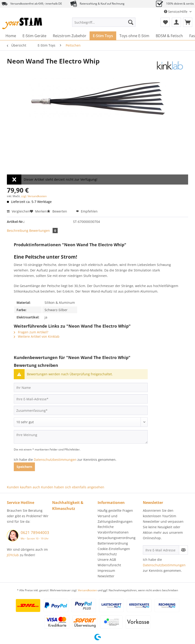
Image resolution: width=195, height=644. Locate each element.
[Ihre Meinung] (81, 437)
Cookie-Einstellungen (114, 549)
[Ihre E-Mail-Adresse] (81, 399)
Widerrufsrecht (109, 565)
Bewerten (57, 211)
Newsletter (106, 576)
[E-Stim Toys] (103, 36)
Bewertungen (43, 231)
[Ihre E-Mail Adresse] (161, 550)
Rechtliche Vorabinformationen (113, 529)
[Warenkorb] (188, 22)
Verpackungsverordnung (117, 538)
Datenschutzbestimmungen (55, 460)
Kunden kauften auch (24, 487)
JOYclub (13, 555)
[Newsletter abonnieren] (183, 550)
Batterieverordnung (113, 543)
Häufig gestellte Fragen (115, 510)
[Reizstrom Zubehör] (70, 36)
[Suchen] (131, 22)
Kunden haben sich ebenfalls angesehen (73, 487)
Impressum (106, 571)
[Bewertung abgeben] (81, 422)
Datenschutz (107, 554)
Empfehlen (87, 211)
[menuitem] (104, 24)
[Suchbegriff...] (104, 22)
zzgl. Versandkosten (34, 196)
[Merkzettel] (165, 22)
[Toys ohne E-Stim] (134, 36)
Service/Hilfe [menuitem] (176, 12)
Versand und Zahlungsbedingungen (115, 519)
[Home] (11, 36)
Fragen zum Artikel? (31, 332)
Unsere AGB (107, 560)
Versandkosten (87, 590)
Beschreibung (18, 231)
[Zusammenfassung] (81, 410)
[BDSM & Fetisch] (169, 36)
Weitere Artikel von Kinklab (37, 336)
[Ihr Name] (81, 387)
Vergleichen (18, 211)
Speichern (24, 467)
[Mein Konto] (176, 22)
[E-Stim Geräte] (34, 36)
